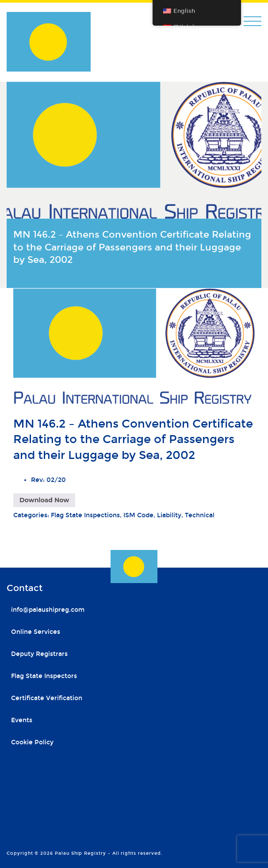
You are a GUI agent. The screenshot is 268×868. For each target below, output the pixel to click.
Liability (169, 515)
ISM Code (138, 515)
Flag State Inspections (85, 515)
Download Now (44, 500)
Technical (200, 515)
